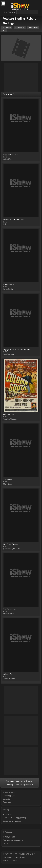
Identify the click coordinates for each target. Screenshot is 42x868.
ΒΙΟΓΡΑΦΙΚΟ (7, 27)
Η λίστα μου (8, 815)
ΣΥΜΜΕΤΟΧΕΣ (20, 27)
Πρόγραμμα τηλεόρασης (13, 840)
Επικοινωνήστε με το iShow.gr (20, 781)
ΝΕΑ (4, 31)
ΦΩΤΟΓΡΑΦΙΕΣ (33, 27)
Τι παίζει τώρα (9, 837)
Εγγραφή (7, 799)
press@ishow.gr (21, 857)
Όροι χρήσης (8, 802)
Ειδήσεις (6, 843)
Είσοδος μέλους (10, 796)
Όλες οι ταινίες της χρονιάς (14, 818)
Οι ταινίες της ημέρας (12, 821)
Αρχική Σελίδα (9, 792)
